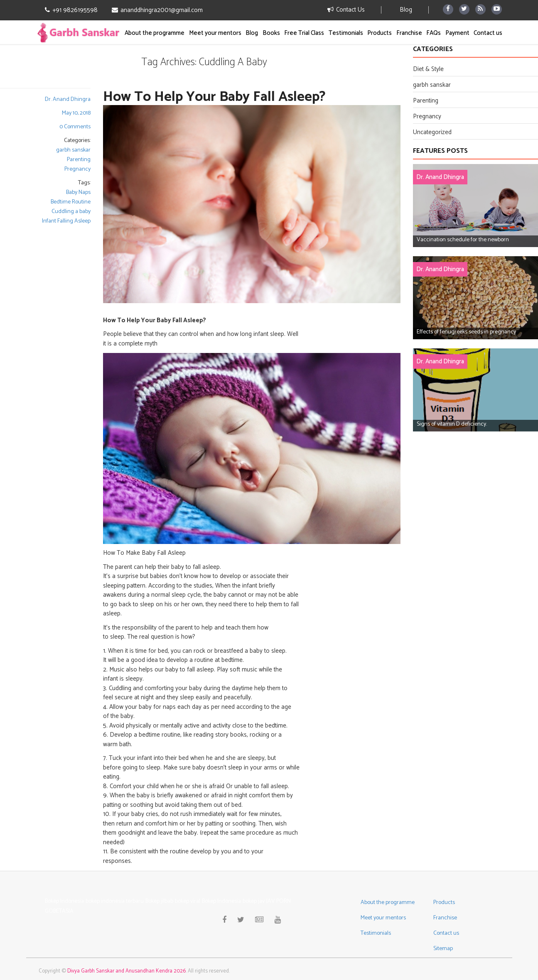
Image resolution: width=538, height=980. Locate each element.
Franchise (409, 33)
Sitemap (443, 949)
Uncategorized (432, 132)
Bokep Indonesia (64, 901)
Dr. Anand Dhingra (68, 99)
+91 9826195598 (71, 10)
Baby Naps (78, 192)
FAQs (434, 33)
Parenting (79, 160)
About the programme (155, 33)
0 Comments (75, 127)
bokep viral (188, 901)
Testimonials (346, 33)
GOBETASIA (59, 911)
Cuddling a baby (71, 212)
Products (380, 33)
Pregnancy (77, 169)
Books (271, 33)
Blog (406, 10)
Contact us (488, 33)
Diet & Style (428, 69)
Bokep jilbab (159, 901)
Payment (457, 33)
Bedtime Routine (71, 202)
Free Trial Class (304, 33)
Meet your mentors (215, 33)
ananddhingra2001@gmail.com (157, 10)
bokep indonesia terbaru (115, 901)
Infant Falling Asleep (66, 221)
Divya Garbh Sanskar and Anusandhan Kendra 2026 (127, 971)
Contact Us (346, 10)
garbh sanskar (73, 150)
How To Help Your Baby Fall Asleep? (214, 97)
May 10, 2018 (76, 113)
